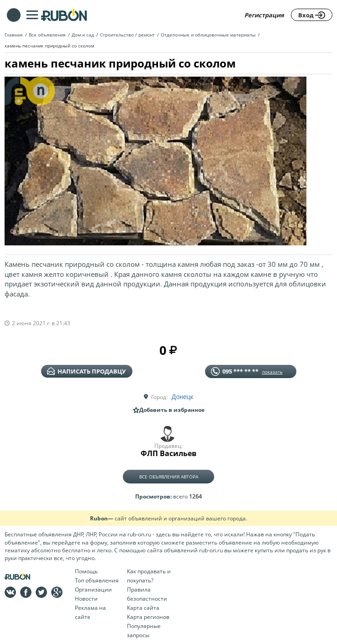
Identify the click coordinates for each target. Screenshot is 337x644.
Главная (14, 35)
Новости (86, 599)
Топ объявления (97, 580)
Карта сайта (143, 608)
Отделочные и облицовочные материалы (208, 35)
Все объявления (47, 35)
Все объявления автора (169, 477)
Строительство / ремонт (127, 35)
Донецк (182, 397)
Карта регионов (148, 617)
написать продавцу (86, 371)
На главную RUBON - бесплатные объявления (64, 15)
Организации (93, 589)
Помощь (86, 571)
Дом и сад (83, 35)
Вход (312, 15)
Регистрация (264, 15)
